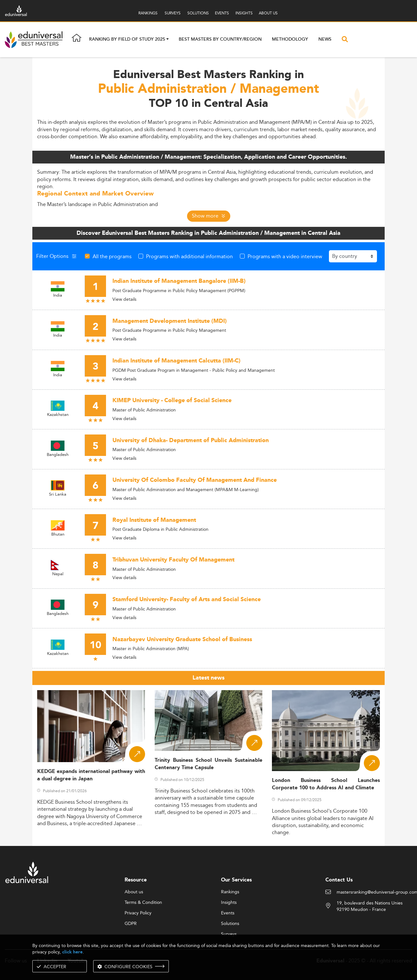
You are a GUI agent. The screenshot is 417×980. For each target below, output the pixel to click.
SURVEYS (173, 13)
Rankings (230, 892)
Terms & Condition (143, 903)
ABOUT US (268, 13)
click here (72, 952)
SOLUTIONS (198, 13)
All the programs (112, 256)
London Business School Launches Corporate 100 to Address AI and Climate (326, 784)
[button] (168, 40)
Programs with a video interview (285, 256)
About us (134, 892)
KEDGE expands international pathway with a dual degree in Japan (91, 775)
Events (228, 913)
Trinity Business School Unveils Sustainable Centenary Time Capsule (209, 764)
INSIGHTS (244, 13)
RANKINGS (148, 13)
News (325, 39)
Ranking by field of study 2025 (127, 40)
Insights (229, 903)
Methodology (290, 39)
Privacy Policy (138, 913)
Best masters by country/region (220, 39)
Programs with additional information (189, 256)
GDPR (131, 924)
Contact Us (339, 880)
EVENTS (222, 13)
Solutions (230, 924)
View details (124, 299)
